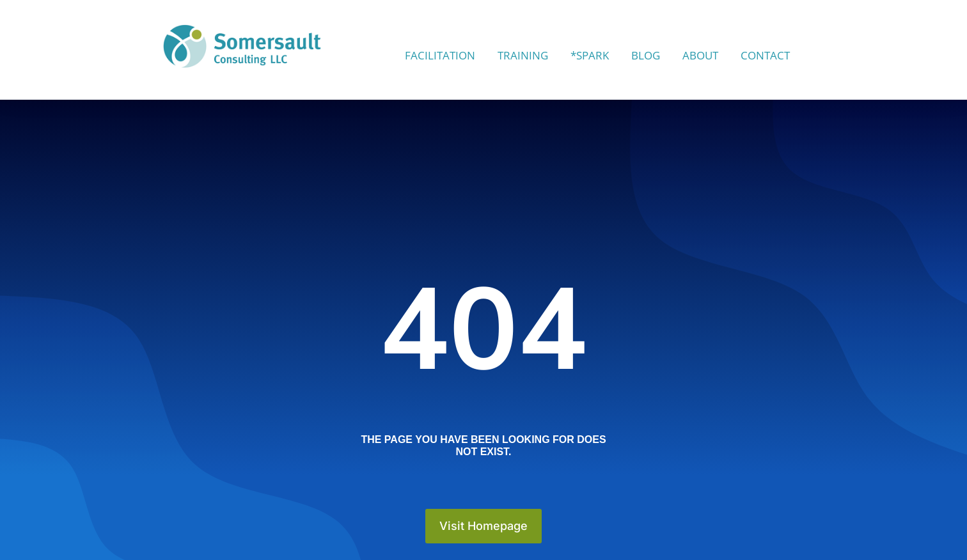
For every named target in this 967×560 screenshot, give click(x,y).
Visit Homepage (483, 526)
